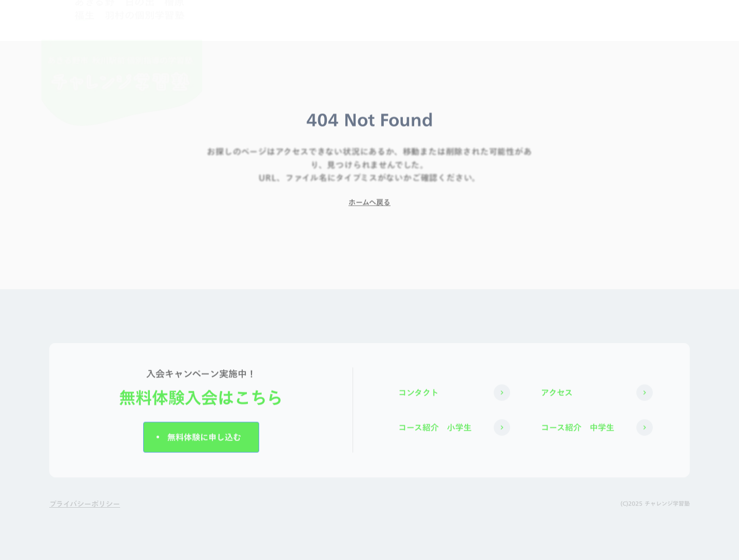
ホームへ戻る (369, 205)
